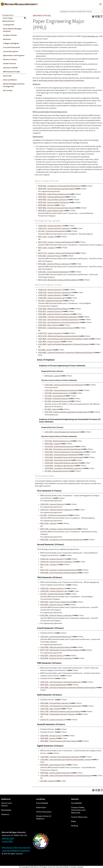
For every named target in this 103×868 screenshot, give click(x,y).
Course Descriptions (11, 51)
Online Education (44, 812)
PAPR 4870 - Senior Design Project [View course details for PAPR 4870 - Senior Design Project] (51, 210)
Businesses (6, 810)
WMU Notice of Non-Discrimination (16, 847)
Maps (74, 821)
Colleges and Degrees (11, 43)
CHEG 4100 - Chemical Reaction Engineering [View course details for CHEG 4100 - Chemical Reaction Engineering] (61, 390)
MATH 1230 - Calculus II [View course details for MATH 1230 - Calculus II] (47, 248)
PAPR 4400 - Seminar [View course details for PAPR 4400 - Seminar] (46, 205)
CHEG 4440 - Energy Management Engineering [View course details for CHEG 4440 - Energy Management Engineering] (62, 432)
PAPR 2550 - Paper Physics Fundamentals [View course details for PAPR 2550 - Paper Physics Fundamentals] (53, 194)
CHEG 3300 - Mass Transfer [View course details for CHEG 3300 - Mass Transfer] (48, 325)
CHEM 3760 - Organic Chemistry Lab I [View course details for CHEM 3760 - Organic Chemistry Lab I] (52, 298)
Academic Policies (10, 35)
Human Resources (79, 817)
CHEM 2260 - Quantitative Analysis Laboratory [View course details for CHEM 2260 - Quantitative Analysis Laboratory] (62, 463)
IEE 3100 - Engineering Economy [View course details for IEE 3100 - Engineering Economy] (57, 401)
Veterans (5, 814)
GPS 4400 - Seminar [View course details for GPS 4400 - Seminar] (45, 350)
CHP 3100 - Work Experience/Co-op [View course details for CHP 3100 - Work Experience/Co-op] (58, 393)
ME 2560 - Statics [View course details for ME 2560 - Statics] (51, 409)
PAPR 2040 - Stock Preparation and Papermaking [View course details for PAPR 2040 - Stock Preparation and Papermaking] (56, 189)
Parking (75, 826)
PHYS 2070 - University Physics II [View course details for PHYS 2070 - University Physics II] (50, 311)
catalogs (25, 867)
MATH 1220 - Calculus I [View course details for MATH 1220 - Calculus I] (46, 237)
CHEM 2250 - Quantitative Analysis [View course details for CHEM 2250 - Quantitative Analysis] (57, 460)
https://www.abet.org (90, 36)
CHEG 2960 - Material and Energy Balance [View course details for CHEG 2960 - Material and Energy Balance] (53, 309)
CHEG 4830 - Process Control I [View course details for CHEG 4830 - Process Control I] (49, 341)
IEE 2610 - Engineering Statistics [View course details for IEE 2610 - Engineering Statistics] (50, 301)
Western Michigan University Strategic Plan (14, 85)
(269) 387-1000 (8, 838)
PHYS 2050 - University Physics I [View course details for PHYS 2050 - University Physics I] (50, 256)
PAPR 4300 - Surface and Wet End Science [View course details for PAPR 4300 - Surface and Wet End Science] (53, 202)
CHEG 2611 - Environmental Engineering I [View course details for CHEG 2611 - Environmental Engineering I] (54, 272)
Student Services (9, 63)
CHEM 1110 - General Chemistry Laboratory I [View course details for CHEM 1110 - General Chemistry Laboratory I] (55, 228)
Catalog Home (9, 25)
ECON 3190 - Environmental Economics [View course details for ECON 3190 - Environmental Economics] (59, 446)
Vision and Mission (10, 80)
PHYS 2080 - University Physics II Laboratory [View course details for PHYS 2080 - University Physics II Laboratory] (54, 314)
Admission (7, 39)
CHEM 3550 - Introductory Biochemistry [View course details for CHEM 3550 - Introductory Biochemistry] (59, 466)
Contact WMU (7, 841)
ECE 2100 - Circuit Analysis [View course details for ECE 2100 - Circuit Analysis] (54, 396)
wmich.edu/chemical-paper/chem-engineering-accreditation (61, 80)
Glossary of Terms (10, 59)
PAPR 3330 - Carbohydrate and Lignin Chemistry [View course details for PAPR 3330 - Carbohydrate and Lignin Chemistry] (56, 328)
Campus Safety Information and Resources (78, 810)
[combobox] (81, 11)
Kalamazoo (41, 807)
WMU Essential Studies (11, 72)
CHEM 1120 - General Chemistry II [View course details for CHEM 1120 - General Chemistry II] (51, 290)
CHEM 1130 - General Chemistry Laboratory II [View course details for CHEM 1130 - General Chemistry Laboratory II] (55, 292)
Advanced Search (8, 21)
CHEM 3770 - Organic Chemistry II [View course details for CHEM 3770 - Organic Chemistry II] (51, 333)
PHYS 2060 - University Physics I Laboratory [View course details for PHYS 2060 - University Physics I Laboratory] (54, 264)
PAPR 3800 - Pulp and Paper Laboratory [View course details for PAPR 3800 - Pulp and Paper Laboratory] (53, 199)
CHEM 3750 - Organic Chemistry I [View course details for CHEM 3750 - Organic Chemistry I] (50, 295)
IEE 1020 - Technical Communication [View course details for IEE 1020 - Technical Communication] (52, 231)
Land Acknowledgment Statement (16, 851)
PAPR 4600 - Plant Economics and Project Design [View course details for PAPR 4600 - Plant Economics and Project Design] (56, 208)
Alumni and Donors (6, 804)
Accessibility (77, 803)
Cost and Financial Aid (11, 47)
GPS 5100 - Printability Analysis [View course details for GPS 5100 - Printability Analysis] (56, 398)
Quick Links (7, 76)
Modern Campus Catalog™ (74, 867)
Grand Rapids (42, 803)
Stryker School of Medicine (44, 817)
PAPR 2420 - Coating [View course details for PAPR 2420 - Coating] (52, 376)
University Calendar (10, 68)
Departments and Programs (14, 55)
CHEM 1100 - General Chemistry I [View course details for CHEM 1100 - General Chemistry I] (50, 226)
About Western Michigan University (12, 30)
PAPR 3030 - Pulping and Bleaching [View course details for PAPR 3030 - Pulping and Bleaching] (51, 197)
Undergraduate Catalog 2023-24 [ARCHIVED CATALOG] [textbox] (76, 11)
